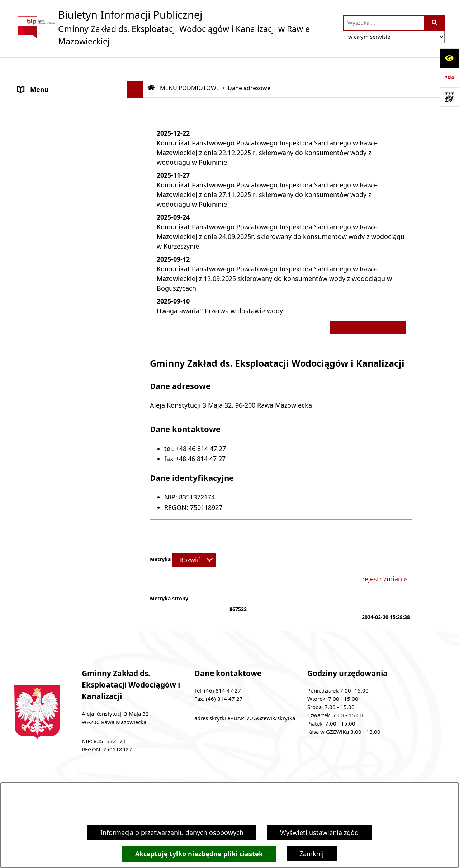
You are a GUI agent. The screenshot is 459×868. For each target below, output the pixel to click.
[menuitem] (79, 105)
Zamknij (312, 854)
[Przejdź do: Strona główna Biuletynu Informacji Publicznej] (151, 66)
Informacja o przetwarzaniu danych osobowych (172, 832)
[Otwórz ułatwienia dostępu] (449, 58)
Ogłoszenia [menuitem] (34, 183)
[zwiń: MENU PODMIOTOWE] (137, 84)
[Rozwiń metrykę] (194, 538)
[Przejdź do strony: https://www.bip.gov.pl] (449, 78)
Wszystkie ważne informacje (368, 306)
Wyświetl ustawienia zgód (319, 832)
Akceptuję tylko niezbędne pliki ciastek (199, 854)
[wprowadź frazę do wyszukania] (384, 23)
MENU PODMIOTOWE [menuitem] (50, 84)
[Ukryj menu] (135, 68)
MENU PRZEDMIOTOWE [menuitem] (53, 167)
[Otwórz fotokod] (449, 97)
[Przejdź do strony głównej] (175, 27)
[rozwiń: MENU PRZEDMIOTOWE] (137, 167)
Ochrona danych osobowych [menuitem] (61, 215)
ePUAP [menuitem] (28, 199)
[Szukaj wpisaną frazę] (435, 23)
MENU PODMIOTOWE (190, 66)
